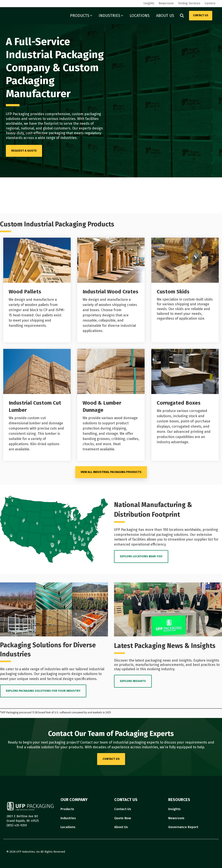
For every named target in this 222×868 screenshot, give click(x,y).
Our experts (82, 128)
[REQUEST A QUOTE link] (24, 151)
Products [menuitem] (67, 809)
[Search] (182, 16)
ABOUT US (165, 16)
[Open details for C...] (185, 405)
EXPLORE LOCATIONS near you (141, 556)
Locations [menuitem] (68, 827)
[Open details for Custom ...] (185, 290)
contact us (111, 759)
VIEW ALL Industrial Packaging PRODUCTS (111, 472)
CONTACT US (201, 15)
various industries (61, 119)
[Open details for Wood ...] (37, 290)
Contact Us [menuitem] (123, 809)
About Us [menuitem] (121, 827)
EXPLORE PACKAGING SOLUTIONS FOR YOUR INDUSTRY (43, 691)
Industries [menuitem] (68, 818)
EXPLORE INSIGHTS (133, 681)
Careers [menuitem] (210, 3)
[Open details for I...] (111, 290)
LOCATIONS (140, 16)
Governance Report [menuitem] (183, 827)
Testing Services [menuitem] (189, 3)
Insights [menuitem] (149, 3)
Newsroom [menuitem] (166, 3)
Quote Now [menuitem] (123, 818)
